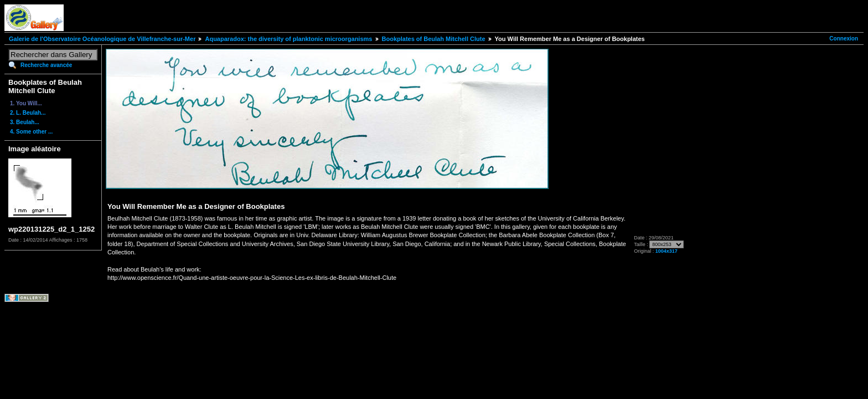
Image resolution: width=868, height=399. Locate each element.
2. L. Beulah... (28, 113)
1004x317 (666, 251)
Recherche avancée (46, 65)
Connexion (844, 39)
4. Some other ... (31, 132)
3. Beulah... (25, 122)
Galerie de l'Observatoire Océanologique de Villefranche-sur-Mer (102, 39)
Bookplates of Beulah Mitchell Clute (434, 39)
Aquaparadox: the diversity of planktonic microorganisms (288, 39)
